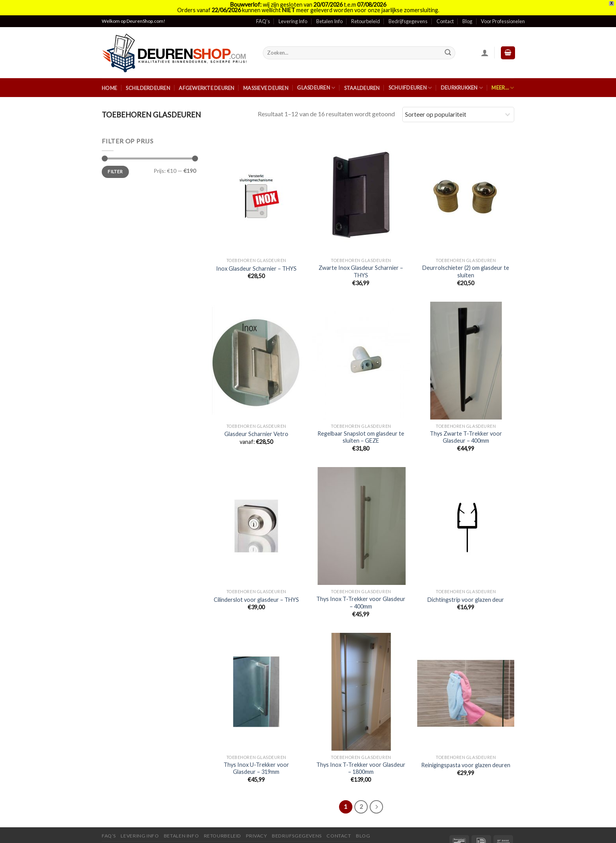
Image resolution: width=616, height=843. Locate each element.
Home (109, 78)
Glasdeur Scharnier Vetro (256, 424)
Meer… (503, 78)
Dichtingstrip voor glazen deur (466, 590)
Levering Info (293, 11)
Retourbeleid (366, 11)
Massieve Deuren (266, 78)
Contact (445, 11)
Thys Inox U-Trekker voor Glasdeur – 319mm (256, 758)
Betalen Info (329, 11)
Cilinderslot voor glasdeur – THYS (256, 590)
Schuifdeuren (410, 78)
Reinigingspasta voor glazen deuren (466, 755)
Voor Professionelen (503, 11)
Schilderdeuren (148, 78)
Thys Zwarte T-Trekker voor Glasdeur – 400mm (466, 427)
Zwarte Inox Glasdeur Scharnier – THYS (361, 262)
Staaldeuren (362, 78)
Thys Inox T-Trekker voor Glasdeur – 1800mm (361, 758)
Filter (115, 162)
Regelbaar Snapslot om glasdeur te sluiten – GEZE (361, 427)
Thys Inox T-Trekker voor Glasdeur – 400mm (361, 593)
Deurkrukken (462, 78)
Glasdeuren (316, 78)
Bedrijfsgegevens (408, 11)
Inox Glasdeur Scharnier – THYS (256, 258)
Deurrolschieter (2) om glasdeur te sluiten (466, 262)
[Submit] (448, 43)
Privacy (256, 826)
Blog (467, 11)
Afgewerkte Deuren (206, 78)
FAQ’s (263, 11)
